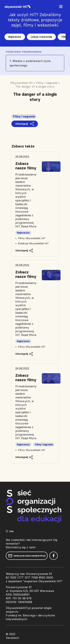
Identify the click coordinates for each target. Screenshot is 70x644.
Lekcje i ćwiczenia (41, 37)
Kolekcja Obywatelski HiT (33, 243)
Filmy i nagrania (24, 116)
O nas (10, 531)
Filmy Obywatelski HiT (32, 238)
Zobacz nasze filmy (26, 166)
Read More (29, 226)
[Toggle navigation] (61, 7)
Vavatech (12, 638)
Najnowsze (15, 37)
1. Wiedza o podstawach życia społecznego (30, 63)
